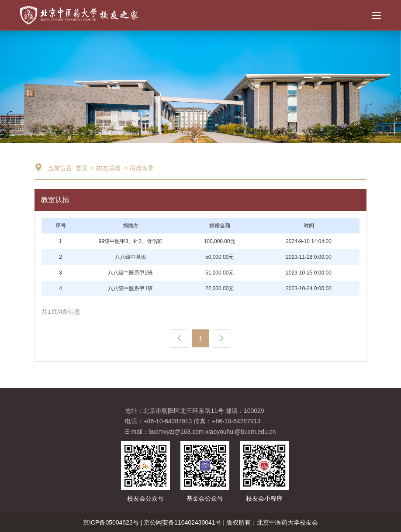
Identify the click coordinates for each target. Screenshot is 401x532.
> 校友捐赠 (105, 168)
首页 (82, 168)
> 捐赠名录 (138, 168)
